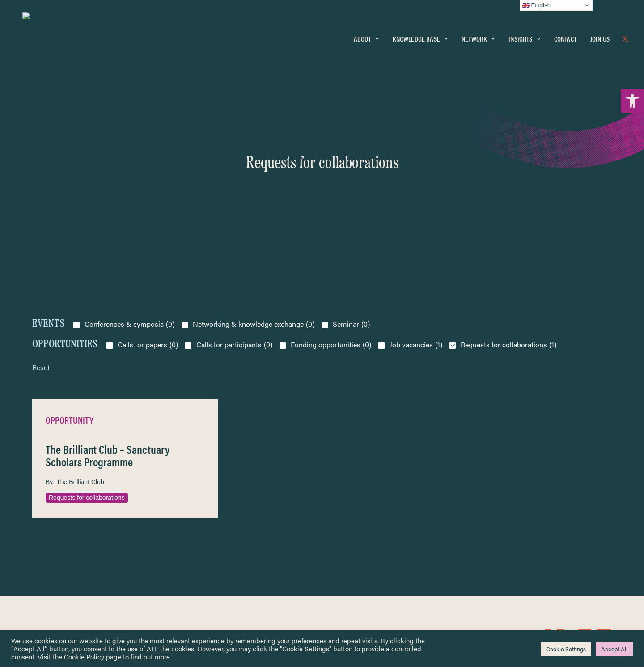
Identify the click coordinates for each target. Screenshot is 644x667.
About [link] (366, 39)
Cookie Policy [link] (84, 656)
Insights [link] (524, 39)
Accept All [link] (614, 649)
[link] (632, 101)
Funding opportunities (331, 220)
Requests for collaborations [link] (87, 372)
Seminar (351, 199)
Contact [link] (565, 39)
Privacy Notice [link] (349, 508)
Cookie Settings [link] (566, 649)
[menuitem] (366, 39)
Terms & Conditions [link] (355, 518)
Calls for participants (234, 220)
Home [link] (41, 508)
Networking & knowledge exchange (254, 199)
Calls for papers (148, 220)
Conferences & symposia (129, 199)
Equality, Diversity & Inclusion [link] (367, 529)
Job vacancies (416, 220)
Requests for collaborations (508, 220)
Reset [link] (41, 242)
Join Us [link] (600, 39)
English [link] (536, 5)
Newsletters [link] (54, 547)
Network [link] (478, 39)
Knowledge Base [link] (420, 39)
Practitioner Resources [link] (359, 576)
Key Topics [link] (343, 586)
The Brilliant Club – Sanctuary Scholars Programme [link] (108, 331)
